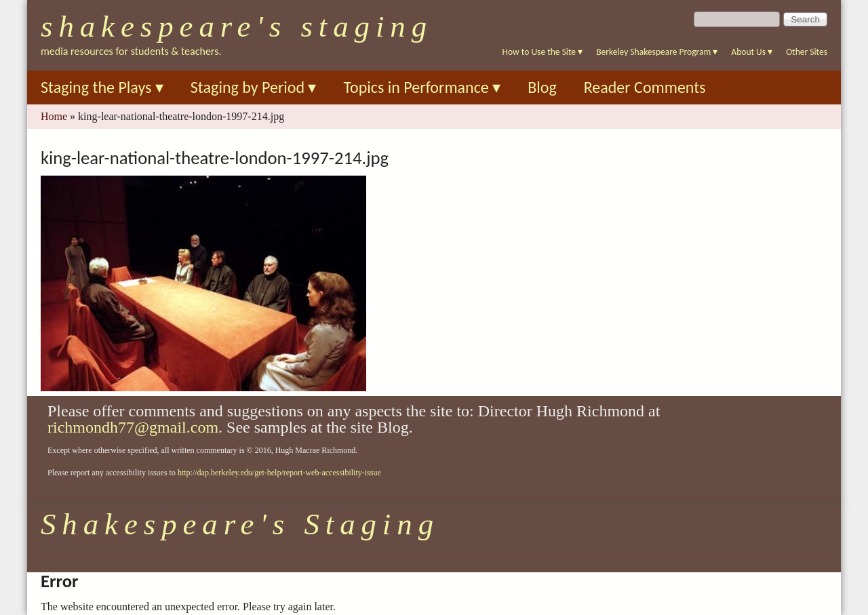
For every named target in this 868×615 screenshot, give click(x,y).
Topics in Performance (422, 87)
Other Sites (807, 52)
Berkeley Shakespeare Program (657, 52)
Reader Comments (645, 87)
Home (54, 116)
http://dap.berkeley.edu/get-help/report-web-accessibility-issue (279, 473)
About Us (752, 52)
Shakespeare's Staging (237, 26)
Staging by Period (254, 87)
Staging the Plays (102, 87)
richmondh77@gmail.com (133, 427)
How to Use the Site (543, 52)
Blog (542, 87)
